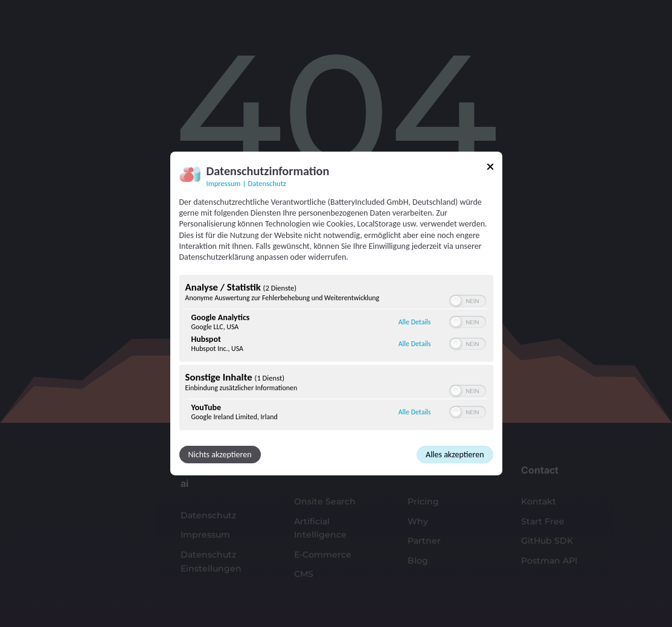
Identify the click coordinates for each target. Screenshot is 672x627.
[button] (456, 301)
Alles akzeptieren (455, 455)
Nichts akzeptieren (220, 455)
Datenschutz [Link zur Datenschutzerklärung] (267, 183)
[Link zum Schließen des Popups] (490, 169)
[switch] (468, 301)
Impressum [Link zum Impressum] (224, 183)
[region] (336, 354)
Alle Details (415, 322)
